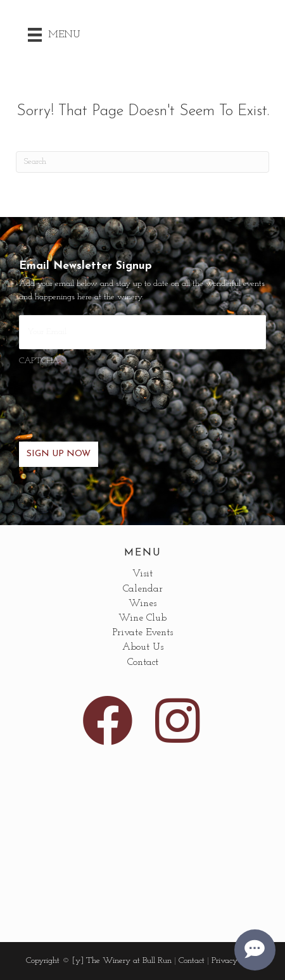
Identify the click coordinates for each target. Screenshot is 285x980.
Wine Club (142, 618)
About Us (143, 647)
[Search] (142, 162)
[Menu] (54, 35)
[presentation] (115, 397)
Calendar (143, 589)
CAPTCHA (39, 361)
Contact (143, 662)
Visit (142, 574)
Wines (142, 604)
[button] (108, 721)
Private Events (143, 633)
